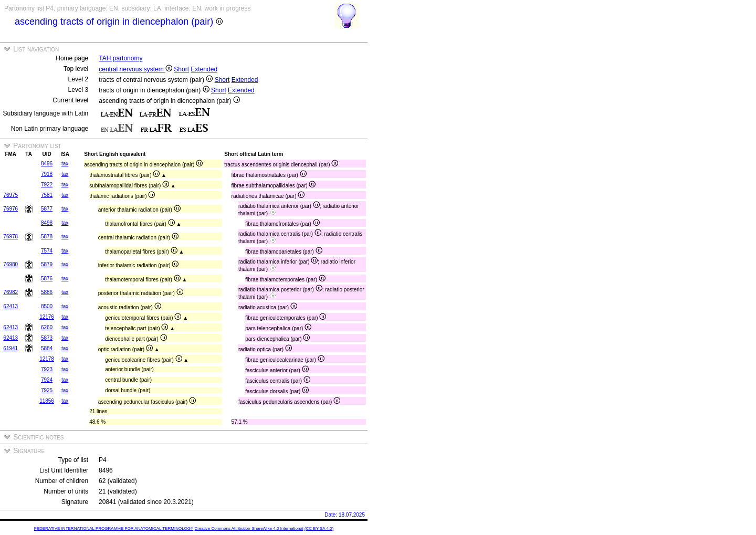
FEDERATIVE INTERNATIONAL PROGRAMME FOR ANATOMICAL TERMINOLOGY (114, 528)
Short (181, 69)
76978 (10, 237)
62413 (10, 306)
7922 (47, 185)
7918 (47, 174)
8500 (47, 306)
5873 (47, 338)
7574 (47, 251)
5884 (47, 348)
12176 (47, 317)
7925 (47, 390)
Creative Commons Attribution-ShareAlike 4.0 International (249, 528)
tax (65, 164)
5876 (47, 279)
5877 (47, 209)
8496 (47, 164)
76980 (10, 264)
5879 (47, 264)
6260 (47, 327)
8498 (47, 223)
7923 (47, 369)
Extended (204, 69)
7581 (47, 195)
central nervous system (135, 69)
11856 (47, 401)
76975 (10, 195)
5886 (47, 292)
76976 (10, 209)
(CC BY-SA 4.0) (319, 528)
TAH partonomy (120, 58)
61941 (10, 348)
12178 (47, 359)
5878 (47, 237)
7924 (47, 380)
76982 (10, 292)
